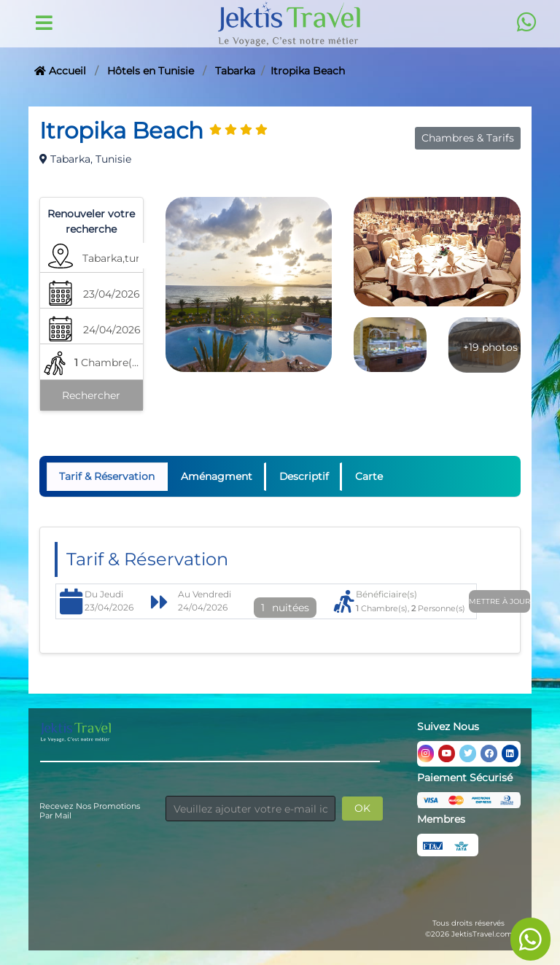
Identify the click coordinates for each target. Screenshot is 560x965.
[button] (121, 262)
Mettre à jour (499, 601)
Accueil (60, 71)
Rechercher (91, 395)
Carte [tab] (371, 476)
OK (362, 808)
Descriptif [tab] (305, 476)
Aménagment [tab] (217, 476)
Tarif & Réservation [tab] (107, 476)
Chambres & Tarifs (468, 138)
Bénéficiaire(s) (386, 594)
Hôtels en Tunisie (151, 71)
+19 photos (490, 347)
